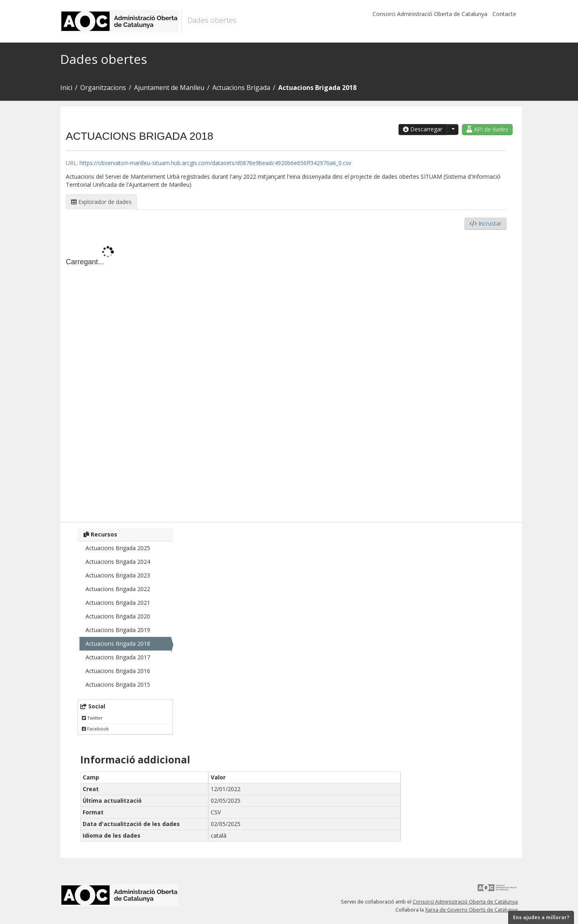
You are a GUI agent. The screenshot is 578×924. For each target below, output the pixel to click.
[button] (452, 130)
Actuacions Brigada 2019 (118, 630)
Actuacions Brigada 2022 (118, 589)
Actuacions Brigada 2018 (317, 88)
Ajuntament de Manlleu (169, 88)
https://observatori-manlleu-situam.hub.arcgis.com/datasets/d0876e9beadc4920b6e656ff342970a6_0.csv (215, 163)
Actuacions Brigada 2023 (118, 575)
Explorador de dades (101, 202)
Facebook (95, 729)
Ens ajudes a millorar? (541, 917)
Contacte (504, 14)
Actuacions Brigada (241, 88)
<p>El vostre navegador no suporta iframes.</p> (286, 374)
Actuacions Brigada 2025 (118, 548)
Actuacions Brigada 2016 (118, 671)
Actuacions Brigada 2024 (118, 562)
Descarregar (423, 129)
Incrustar (485, 223)
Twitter (92, 718)
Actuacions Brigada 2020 (118, 616)
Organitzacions (103, 88)
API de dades (487, 129)
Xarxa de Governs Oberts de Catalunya (471, 910)
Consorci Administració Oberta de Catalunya (430, 14)
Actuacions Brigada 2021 (118, 603)
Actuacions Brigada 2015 (118, 684)
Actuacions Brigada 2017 (118, 657)
